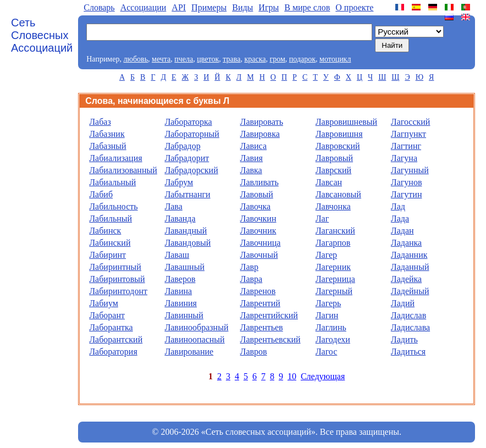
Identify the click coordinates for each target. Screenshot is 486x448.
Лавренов (258, 291)
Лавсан (329, 182)
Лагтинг (406, 146)
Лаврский (334, 170)
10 (292, 376)
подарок (302, 59)
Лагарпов (333, 243)
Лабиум (104, 303)
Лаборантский (116, 339)
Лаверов (180, 279)
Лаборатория (113, 352)
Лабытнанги (187, 194)
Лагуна (404, 158)
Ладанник (409, 255)
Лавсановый (338, 194)
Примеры (209, 7)
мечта (161, 59)
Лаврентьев (262, 327)
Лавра (252, 279)
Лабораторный (192, 134)
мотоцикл (335, 59)
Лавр (250, 267)
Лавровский (338, 146)
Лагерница (335, 279)
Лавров (254, 352)
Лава (173, 206)
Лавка (251, 170)
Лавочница (261, 243)
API (179, 7)
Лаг (322, 219)
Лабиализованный (123, 170)
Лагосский (411, 122)
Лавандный (186, 231)
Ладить (404, 339)
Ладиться (408, 352)
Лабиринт (107, 255)
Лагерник (333, 267)
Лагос (327, 352)
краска (255, 59)
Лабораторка (188, 122)
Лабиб (101, 194)
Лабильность (113, 206)
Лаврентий (260, 303)
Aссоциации (143, 7)
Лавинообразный (196, 327)
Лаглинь (331, 327)
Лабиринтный (115, 267)
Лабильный (111, 219)
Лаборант (107, 315)
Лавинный (184, 315)
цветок (208, 59)
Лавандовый (187, 243)
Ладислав (408, 315)
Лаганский (335, 231)
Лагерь (328, 303)
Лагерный (334, 291)
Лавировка (260, 134)
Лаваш (177, 255)
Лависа (253, 146)
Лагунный (410, 170)
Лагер (326, 255)
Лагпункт (408, 134)
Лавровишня (339, 134)
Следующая (323, 376)
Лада (400, 219)
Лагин (327, 315)
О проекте (354, 7)
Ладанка (406, 243)
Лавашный (184, 267)
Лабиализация (115, 158)
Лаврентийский (269, 315)
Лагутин (407, 194)
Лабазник (107, 134)
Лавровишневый (346, 122)
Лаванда (180, 219)
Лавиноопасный (194, 339)
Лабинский (110, 243)
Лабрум (179, 182)
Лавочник (258, 231)
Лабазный (107, 146)
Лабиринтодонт (118, 291)
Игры (269, 7)
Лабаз (100, 122)
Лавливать (259, 182)
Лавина (178, 291)
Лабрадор (182, 146)
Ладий (403, 303)
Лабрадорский (191, 170)
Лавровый (334, 158)
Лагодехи (333, 339)
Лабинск (105, 231)
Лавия (252, 158)
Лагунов (407, 182)
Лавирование (189, 352)
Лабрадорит (187, 158)
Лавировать (262, 122)
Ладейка (406, 279)
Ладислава (410, 327)
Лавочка (256, 206)
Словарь (99, 7)
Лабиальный (112, 182)
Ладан (402, 231)
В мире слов (307, 7)
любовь (136, 59)
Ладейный (410, 291)
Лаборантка (111, 327)
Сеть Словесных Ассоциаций (42, 35)
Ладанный (410, 267)
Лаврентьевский (270, 339)
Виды (242, 7)
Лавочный (259, 255)
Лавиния (181, 303)
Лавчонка (333, 206)
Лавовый (257, 194)
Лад (398, 206)
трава (231, 59)
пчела (184, 59)
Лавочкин (258, 219)
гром (277, 59)
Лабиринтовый (117, 279)
